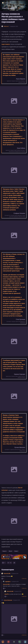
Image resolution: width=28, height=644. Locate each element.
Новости (4, 551)
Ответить (24, 579)
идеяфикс (8, 582)
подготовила (6, 44)
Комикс (16, 551)
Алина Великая (8, 600)
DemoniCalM (7, 573)
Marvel (10, 551)
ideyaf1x (7, 594)
